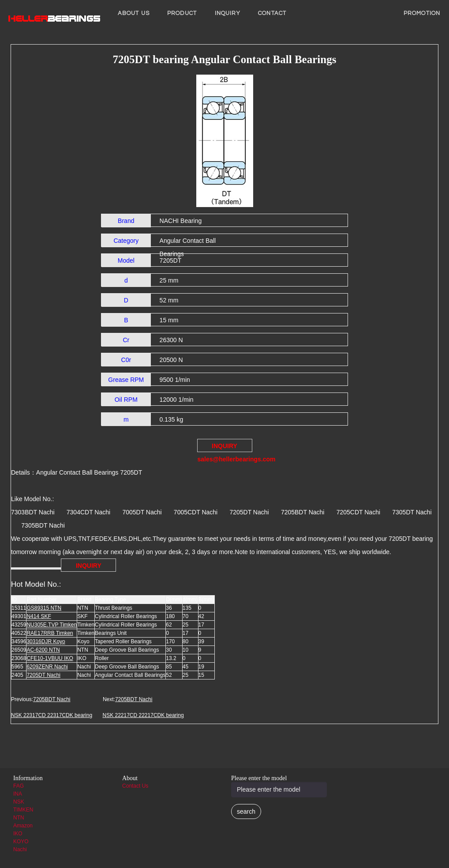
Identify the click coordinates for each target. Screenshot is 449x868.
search (246, 811)
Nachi (20, 849)
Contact (272, 13)
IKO (18, 834)
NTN (19, 818)
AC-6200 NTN (43, 650)
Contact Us (135, 786)
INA (18, 794)
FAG (19, 786)
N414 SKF (39, 616)
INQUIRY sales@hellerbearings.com (225, 447)
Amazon (23, 826)
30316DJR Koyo (46, 642)
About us (134, 13)
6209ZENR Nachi (47, 667)
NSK (19, 802)
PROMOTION (422, 13)
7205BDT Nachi (52, 699)
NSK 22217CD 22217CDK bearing (143, 715)
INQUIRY (228, 13)
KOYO (21, 842)
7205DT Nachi (43, 675)
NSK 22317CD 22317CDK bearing (52, 715)
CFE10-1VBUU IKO (50, 658)
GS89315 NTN (44, 608)
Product (182, 13)
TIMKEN (23, 810)
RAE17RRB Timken (50, 633)
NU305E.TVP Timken (52, 625)
